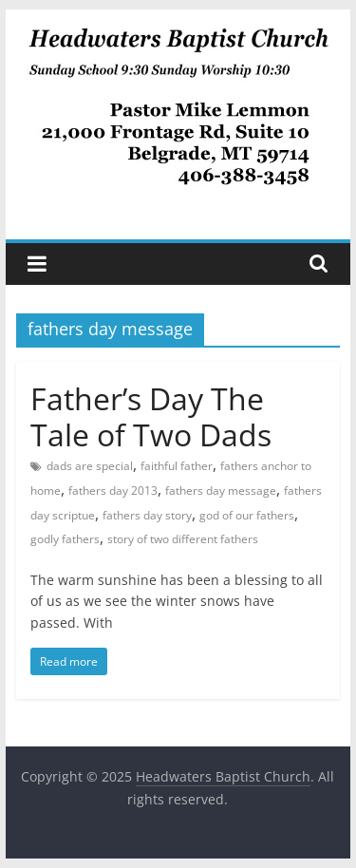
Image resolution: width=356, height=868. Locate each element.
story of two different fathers (183, 539)
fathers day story (147, 515)
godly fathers (65, 539)
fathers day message (221, 491)
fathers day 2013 (113, 491)
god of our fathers (247, 515)
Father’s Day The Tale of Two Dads (151, 416)
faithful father (177, 466)
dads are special (90, 466)
